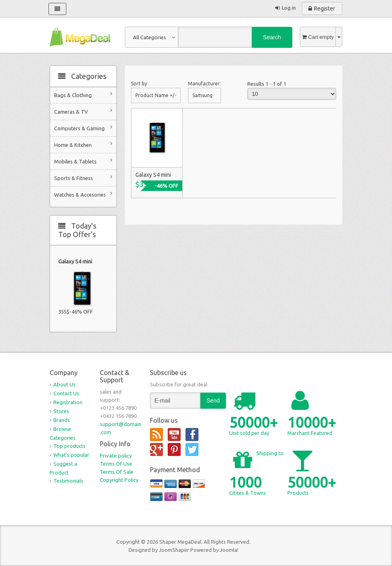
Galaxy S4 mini (75, 261)
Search (272, 37)
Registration (68, 402)
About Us (64, 384)
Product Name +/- (156, 95)
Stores (61, 411)
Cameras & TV (83, 111)
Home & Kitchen (83, 144)
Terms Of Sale (117, 472)
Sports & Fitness (83, 177)
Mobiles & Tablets (83, 161)
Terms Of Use (116, 464)
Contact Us (66, 393)
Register (325, 8)
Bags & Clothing (83, 94)
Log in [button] (289, 8)
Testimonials (68, 481)
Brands (62, 420)
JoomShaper (174, 550)
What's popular (71, 455)
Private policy (116, 456)
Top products (70, 446)
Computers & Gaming (83, 128)
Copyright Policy (119, 480)
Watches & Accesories (83, 194)
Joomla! (229, 550)
